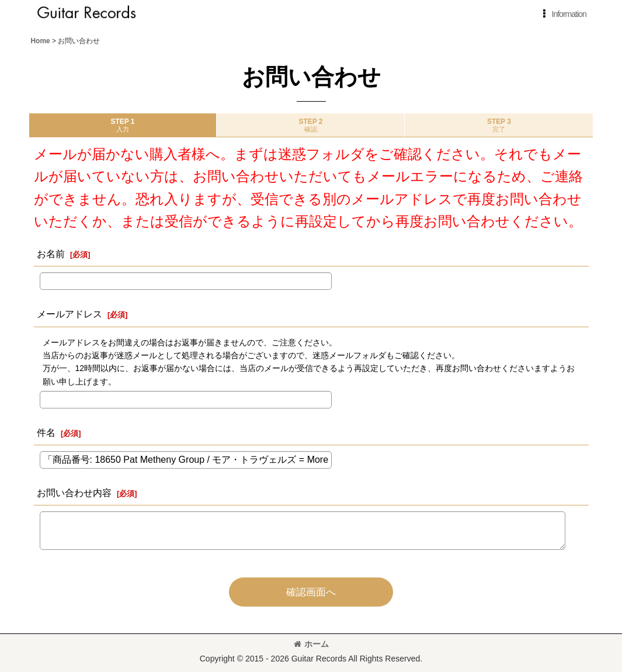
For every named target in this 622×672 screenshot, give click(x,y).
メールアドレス (70, 314)
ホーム (311, 644)
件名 (46, 432)
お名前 (51, 254)
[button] (563, 14)
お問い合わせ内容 (74, 493)
